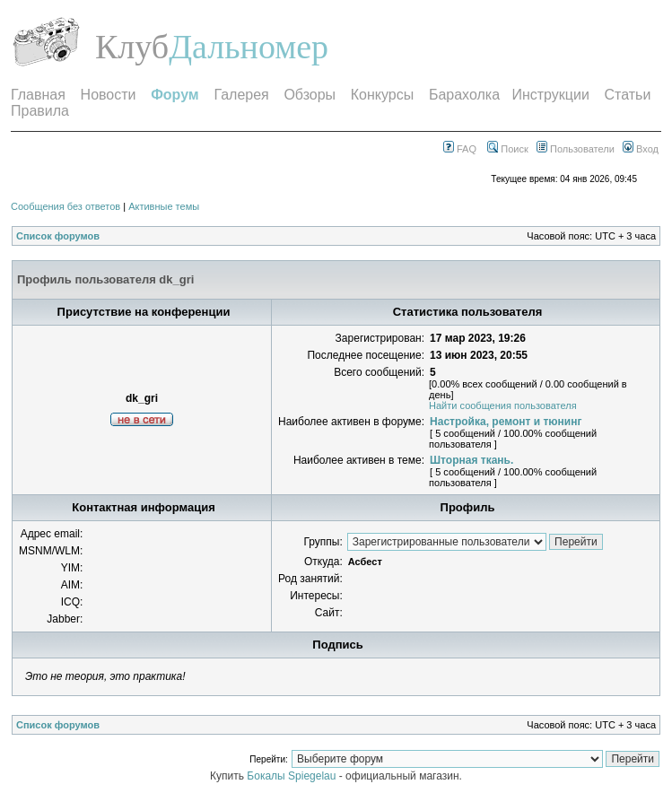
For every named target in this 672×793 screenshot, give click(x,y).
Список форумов (58, 236)
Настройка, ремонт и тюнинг (506, 422)
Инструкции (550, 95)
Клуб (132, 47)
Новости (109, 95)
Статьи (628, 95)
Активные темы (164, 206)
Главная (38, 95)
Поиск (508, 149)
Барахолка (464, 95)
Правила (40, 111)
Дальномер (249, 47)
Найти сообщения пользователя (503, 405)
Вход (641, 149)
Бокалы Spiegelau (292, 776)
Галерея (241, 95)
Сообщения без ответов (65, 206)
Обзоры (310, 95)
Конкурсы (382, 95)
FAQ (460, 149)
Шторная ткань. (471, 460)
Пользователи (576, 149)
